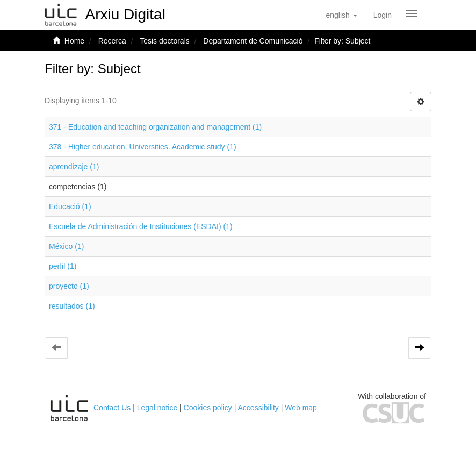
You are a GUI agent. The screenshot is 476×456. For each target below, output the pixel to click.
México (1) (66, 246)
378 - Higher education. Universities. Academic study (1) (143, 147)
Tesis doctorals (165, 41)
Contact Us (112, 408)
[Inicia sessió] (383, 15)
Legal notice (157, 408)
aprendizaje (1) (74, 167)
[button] (341, 15)
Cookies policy (208, 408)
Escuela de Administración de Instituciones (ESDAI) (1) (141, 226)
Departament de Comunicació (253, 41)
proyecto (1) (69, 286)
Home (74, 41)
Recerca (112, 41)
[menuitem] (383, 15)
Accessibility (258, 408)
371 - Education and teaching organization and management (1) (155, 127)
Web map (301, 408)
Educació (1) (70, 206)
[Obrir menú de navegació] (412, 13)
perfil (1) (63, 266)
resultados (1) (72, 306)
